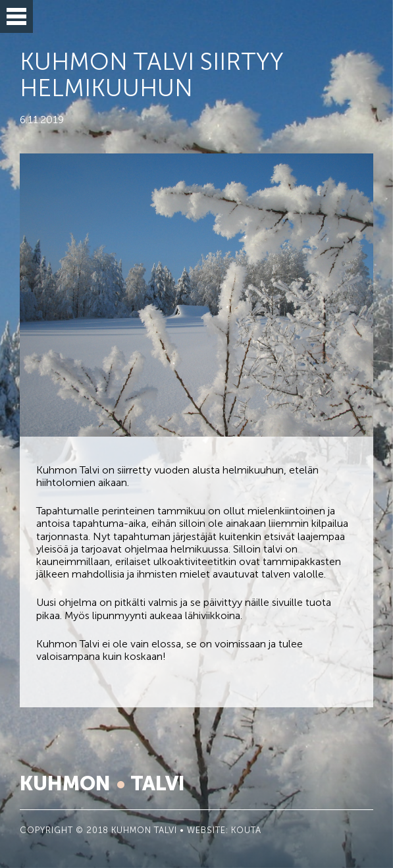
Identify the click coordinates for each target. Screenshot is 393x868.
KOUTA (246, 830)
